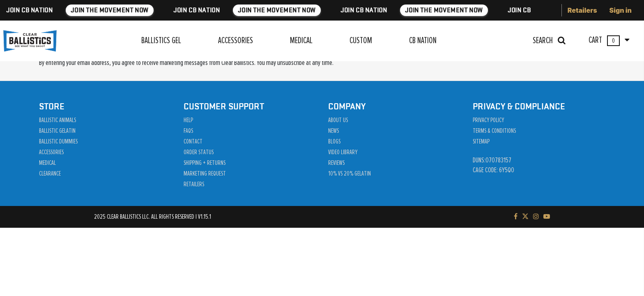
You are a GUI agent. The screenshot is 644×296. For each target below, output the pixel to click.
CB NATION (423, 41)
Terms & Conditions (494, 131)
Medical (47, 163)
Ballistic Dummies (58, 141)
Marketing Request (205, 173)
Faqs (188, 131)
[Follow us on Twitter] (525, 217)
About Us (338, 120)
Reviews (336, 163)
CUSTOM (361, 41)
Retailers (582, 10)
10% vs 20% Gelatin (350, 173)
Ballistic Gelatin (57, 131)
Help (188, 120)
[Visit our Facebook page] (516, 217)
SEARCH (549, 41)
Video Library (343, 152)
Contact (193, 141)
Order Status (199, 152)
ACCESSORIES (236, 41)
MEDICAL (301, 41)
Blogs (334, 141)
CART (609, 41)
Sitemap (481, 141)
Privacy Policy (488, 120)
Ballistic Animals (57, 120)
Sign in (621, 10)
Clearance (50, 173)
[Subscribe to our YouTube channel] (547, 217)
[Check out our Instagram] (536, 217)
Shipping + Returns (205, 163)
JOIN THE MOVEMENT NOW (159, 10)
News (333, 131)
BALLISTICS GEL (161, 41)
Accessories (51, 152)
